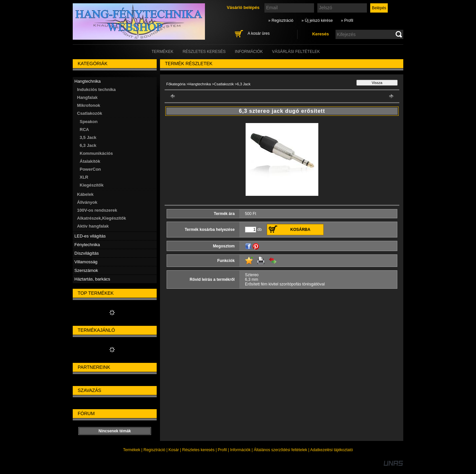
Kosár (174, 450)
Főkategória (176, 84)
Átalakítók (90, 161)
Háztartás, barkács (92, 279)
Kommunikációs (96, 153)
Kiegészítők (92, 185)
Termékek (132, 450)
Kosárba (300, 230)
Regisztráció (154, 450)
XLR (84, 177)
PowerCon (90, 169)
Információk (240, 450)
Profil (222, 450)
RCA (84, 129)
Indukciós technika (96, 89)
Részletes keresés (198, 450)
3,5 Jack (88, 137)
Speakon (89, 122)
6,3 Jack (88, 145)
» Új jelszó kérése (317, 21)
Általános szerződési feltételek (280, 450)
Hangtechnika (200, 84)
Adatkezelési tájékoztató (331, 450)
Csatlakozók (224, 84)
